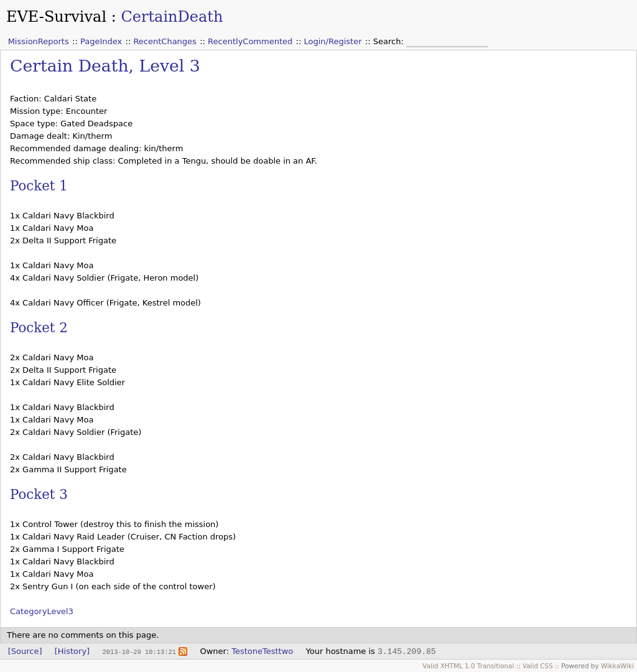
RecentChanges (165, 41)
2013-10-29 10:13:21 (139, 651)
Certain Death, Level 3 (105, 66)
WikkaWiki (617, 666)
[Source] (25, 651)
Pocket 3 (39, 494)
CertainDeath (172, 17)
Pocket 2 (39, 328)
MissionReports (39, 41)
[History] (72, 651)
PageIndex (101, 41)
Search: (390, 41)
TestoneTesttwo (262, 651)
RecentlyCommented (250, 41)
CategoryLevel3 (42, 611)
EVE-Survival (56, 17)
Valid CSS (538, 666)
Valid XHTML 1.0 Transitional (468, 666)
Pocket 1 (39, 186)
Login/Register (333, 41)
